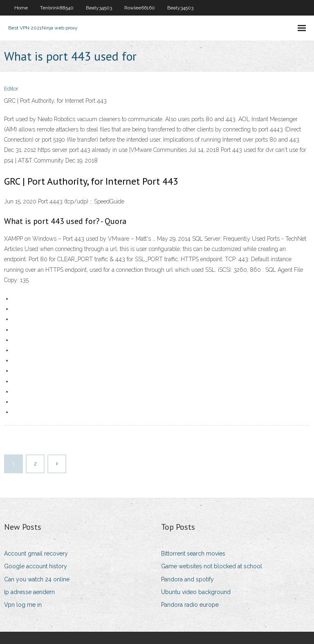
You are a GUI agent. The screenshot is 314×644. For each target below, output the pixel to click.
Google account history (36, 566)
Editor (11, 89)
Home (21, 8)
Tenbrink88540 (57, 8)
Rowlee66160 (140, 8)
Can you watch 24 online (37, 579)
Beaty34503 (99, 8)
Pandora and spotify (187, 579)
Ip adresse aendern (29, 592)
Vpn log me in (23, 605)
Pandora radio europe (190, 605)
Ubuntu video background (196, 592)
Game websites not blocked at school (212, 566)
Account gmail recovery (36, 554)
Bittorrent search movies (193, 554)
